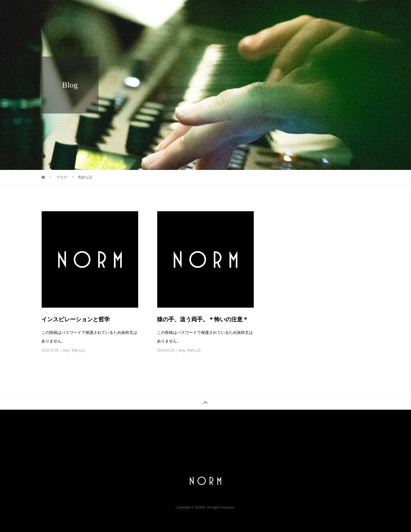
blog (66, 350)
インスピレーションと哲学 (76, 319)
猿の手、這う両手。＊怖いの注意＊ (203, 319)
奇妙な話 (78, 350)
